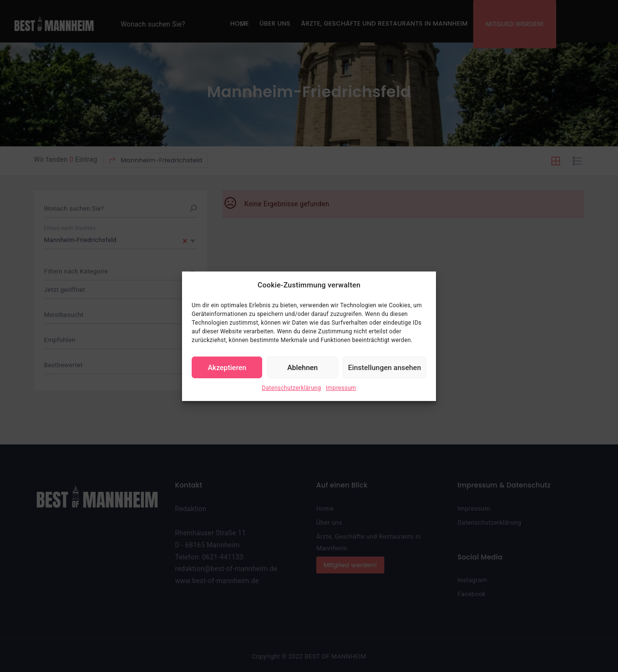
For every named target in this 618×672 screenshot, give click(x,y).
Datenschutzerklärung (291, 388)
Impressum (341, 388)
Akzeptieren (227, 368)
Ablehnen (302, 368)
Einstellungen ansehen (385, 368)
